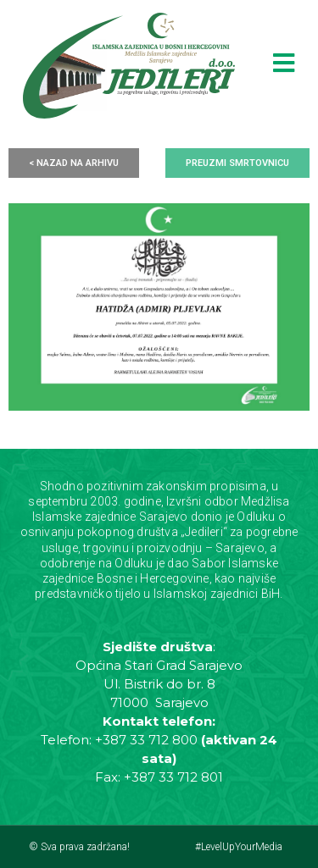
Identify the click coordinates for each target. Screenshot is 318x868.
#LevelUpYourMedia (239, 847)
